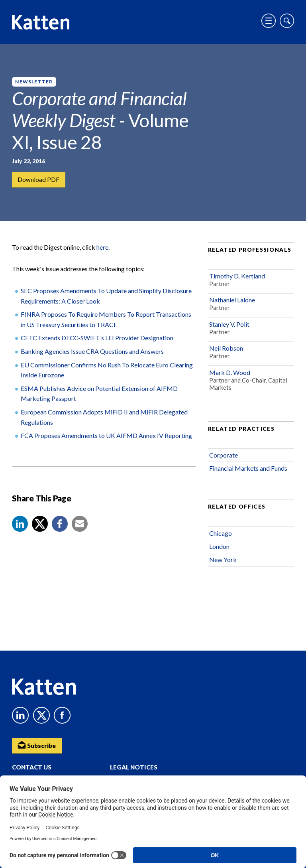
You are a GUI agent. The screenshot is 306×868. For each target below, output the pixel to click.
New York (223, 563)
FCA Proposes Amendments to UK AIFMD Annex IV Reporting (106, 439)
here (102, 251)
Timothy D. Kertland (237, 279)
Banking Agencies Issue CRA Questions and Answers (92, 355)
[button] (20, 527)
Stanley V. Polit (229, 328)
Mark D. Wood (230, 376)
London (219, 550)
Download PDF (39, 180)
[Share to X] (40, 527)
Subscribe (38, 745)
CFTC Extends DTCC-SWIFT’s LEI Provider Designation (97, 342)
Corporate (224, 459)
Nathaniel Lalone (232, 304)
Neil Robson (226, 352)
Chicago (221, 537)
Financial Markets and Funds (248, 472)
